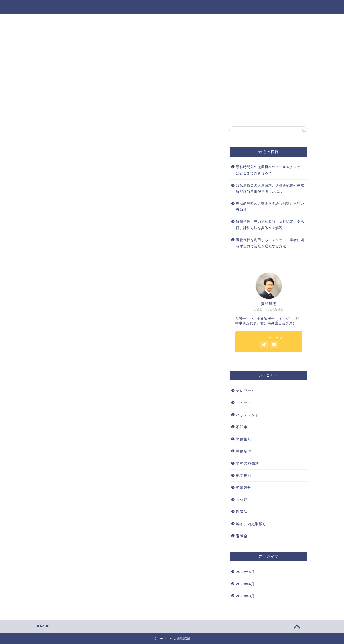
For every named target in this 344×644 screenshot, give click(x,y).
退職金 (242, 536)
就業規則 (244, 476)
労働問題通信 (172, 7)
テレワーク (246, 391)
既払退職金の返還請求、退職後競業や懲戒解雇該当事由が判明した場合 (270, 189)
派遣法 (242, 512)
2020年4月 (245, 584)
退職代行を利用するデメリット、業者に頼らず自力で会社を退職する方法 (270, 243)
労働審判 (244, 439)
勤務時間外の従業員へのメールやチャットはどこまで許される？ (270, 170)
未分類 (242, 500)
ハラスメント (247, 415)
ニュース (244, 403)
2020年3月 (245, 596)
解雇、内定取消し (251, 524)
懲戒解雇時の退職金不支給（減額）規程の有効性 (270, 207)
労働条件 (244, 451)
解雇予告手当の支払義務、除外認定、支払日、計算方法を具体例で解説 (270, 225)
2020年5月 (245, 572)
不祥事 (242, 427)
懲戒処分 (244, 487)
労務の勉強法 (247, 463)
